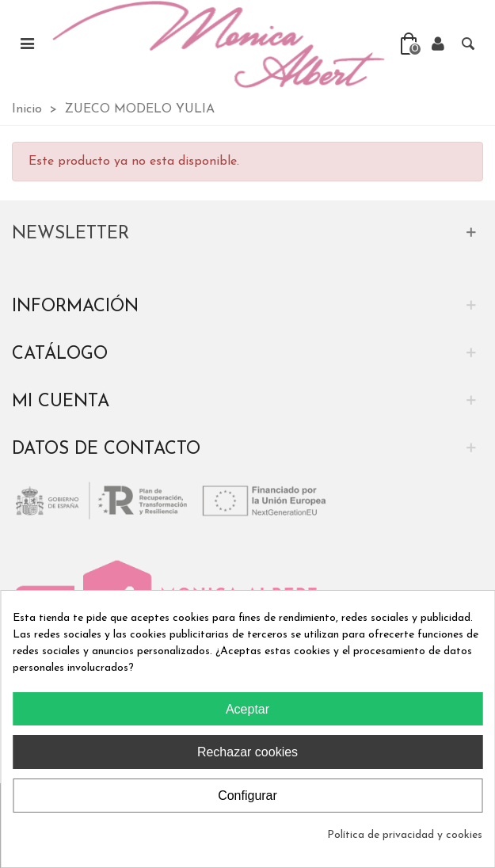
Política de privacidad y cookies (405, 835)
